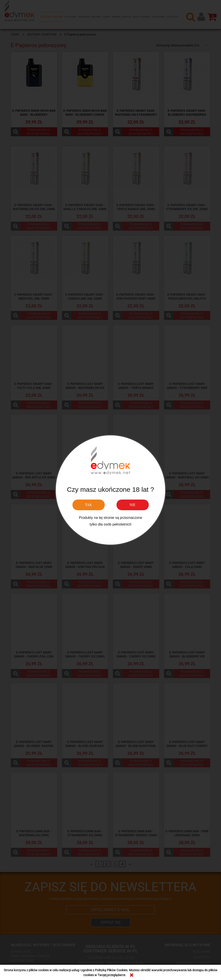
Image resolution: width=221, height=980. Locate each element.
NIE (133, 505)
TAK (88, 505)
